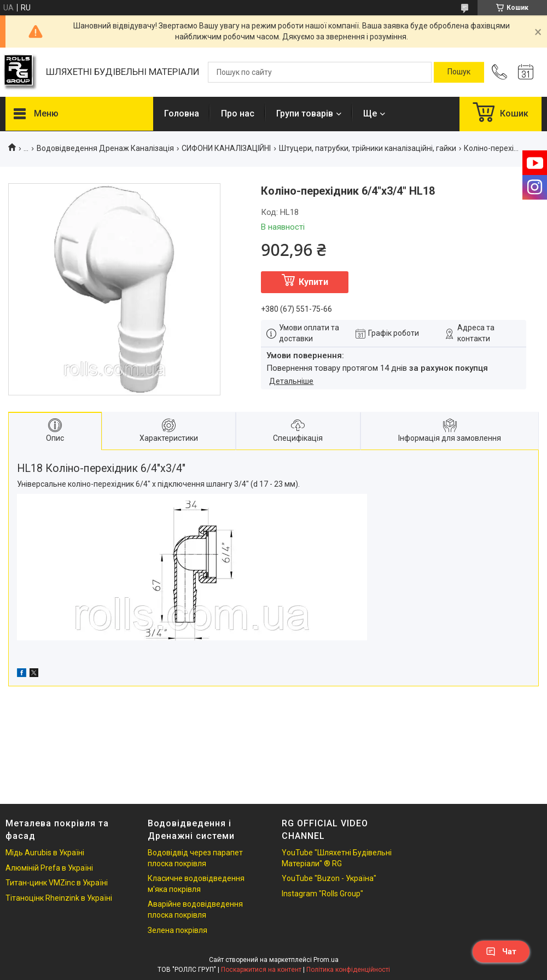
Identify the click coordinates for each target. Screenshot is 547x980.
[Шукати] (459, 72)
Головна (182, 113)
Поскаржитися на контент (261, 970)
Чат (501, 952)
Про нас (238, 113)
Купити (313, 282)
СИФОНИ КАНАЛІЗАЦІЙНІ (226, 148)
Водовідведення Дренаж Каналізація (105, 148)
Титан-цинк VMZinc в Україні (57, 883)
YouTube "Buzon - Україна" (329, 878)
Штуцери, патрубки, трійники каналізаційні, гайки (368, 148)
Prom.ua (326, 960)
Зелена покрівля (178, 930)
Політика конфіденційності (348, 970)
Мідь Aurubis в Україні (45, 853)
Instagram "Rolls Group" (322, 894)
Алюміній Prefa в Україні (49, 868)
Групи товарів (305, 113)
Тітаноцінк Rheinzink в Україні (59, 898)
